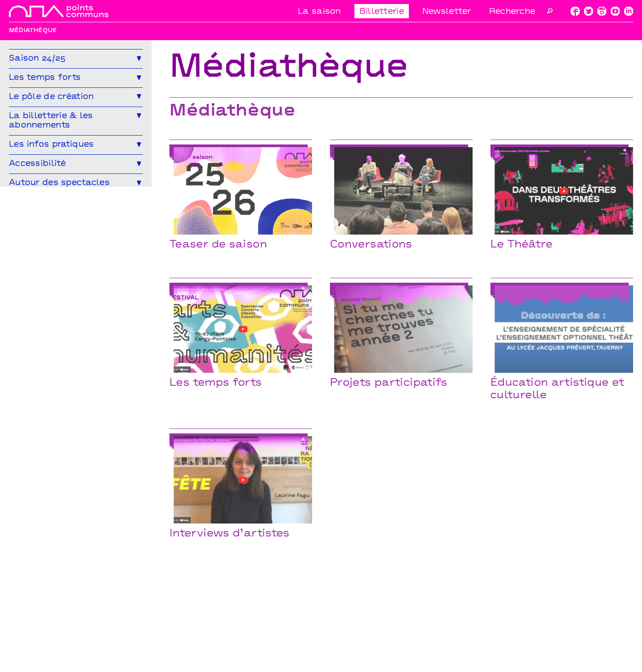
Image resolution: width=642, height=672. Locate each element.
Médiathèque (33, 243)
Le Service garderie (96, 228)
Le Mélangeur (34, 228)
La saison (319, 12)
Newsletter (447, 12)
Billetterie (382, 12)
